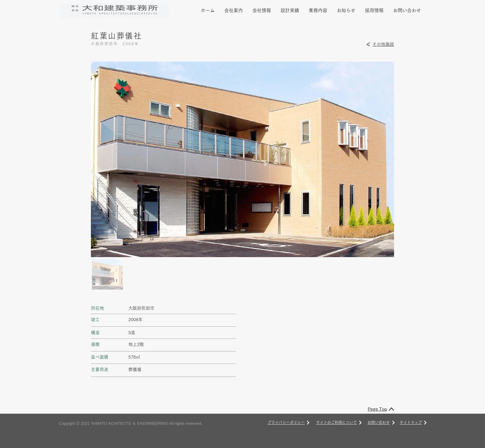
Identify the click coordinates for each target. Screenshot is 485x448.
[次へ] (308, 423)
